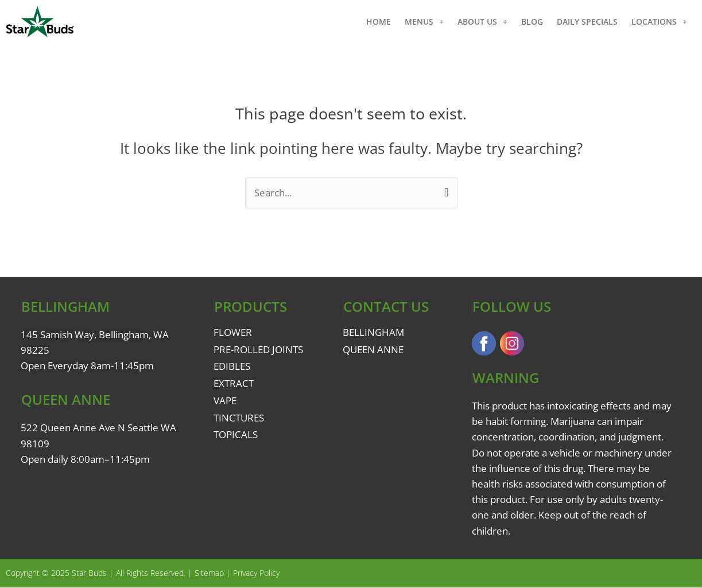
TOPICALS (236, 434)
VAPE (225, 401)
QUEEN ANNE (373, 349)
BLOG (532, 22)
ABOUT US (482, 22)
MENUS (424, 22)
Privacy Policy (256, 573)
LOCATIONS (659, 22)
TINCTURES (239, 418)
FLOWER (233, 332)
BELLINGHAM (373, 332)
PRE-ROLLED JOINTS (258, 349)
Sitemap (209, 573)
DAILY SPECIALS (587, 22)
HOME (379, 22)
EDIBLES (232, 366)
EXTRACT (234, 383)
